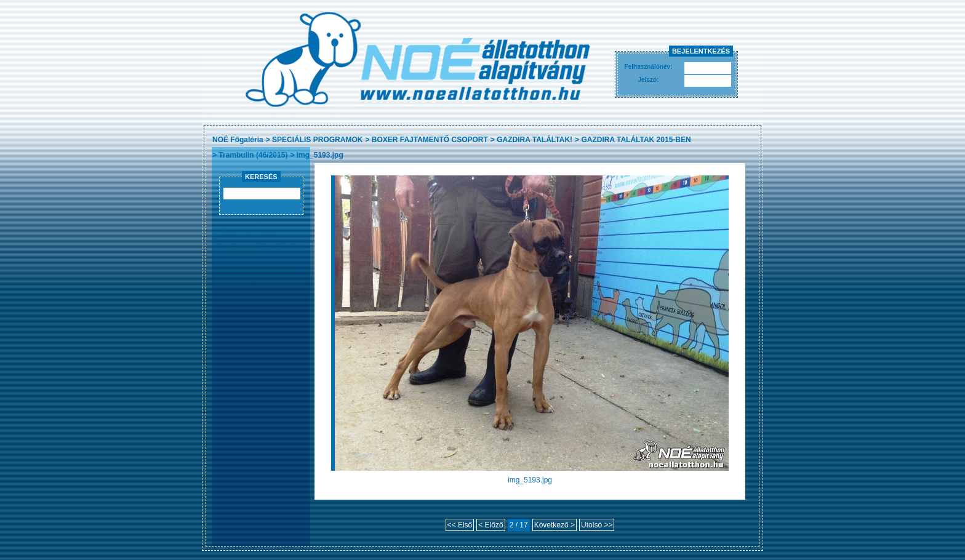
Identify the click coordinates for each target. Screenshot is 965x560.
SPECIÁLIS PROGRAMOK (317, 140)
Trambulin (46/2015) (253, 155)
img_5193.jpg (320, 155)
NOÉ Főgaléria (238, 140)
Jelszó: (649, 80)
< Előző (491, 525)
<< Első (460, 525)
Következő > (555, 525)
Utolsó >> (597, 525)
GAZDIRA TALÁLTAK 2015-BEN (636, 140)
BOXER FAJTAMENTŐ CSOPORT (430, 140)
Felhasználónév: (649, 67)
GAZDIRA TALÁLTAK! (535, 140)
